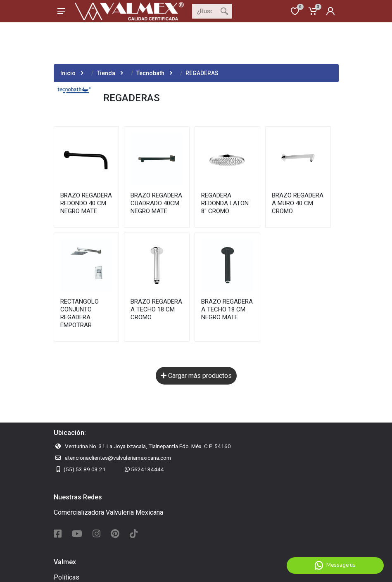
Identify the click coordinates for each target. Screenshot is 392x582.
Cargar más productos (196, 376)
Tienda (106, 73)
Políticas (67, 577)
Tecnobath (150, 73)
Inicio (68, 73)
